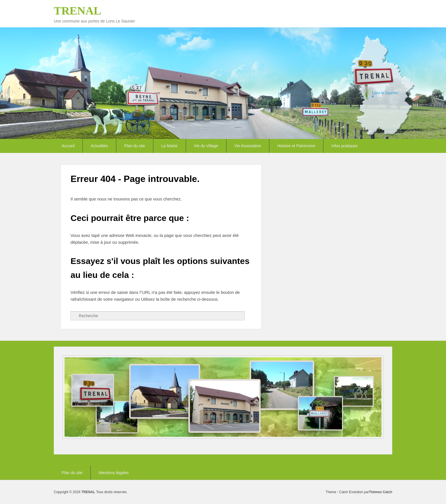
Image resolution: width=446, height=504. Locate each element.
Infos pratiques (344, 146)
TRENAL (78, 11)
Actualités (99, 146)
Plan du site (135, 146)
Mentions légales (114, 473)
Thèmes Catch (381, 492)
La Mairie (170, 146)
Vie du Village (206, 146)
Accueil (68, 146)
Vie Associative (248, 146)
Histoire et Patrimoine (296, 146)
